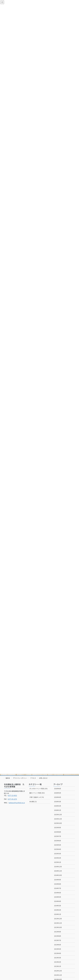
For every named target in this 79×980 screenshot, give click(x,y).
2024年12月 (58, 867)
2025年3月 (58, 854)
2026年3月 (58, 802)
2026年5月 (58, 793)
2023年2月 (58, 962)
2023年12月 (58, 919)
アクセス (33, 778)
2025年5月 (58, 845)
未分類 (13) (33, 802)
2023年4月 (58, 953)
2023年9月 (58, 932)
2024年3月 (58, 906)
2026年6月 (58, 789)
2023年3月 (58, 958)
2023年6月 (58, 945)
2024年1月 (58, 914)
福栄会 (8, 778)
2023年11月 (58, 923)
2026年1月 (58, 810)
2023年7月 (58, 940)
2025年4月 (58, 849)
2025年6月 (58, 841)
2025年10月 (58, 823)
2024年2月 (58, 910)
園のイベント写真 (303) (37, 793)
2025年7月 (58, 836)
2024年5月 (58, 897)
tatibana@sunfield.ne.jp (17, 803)
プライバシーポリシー (20, 778)
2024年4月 (58, 901)
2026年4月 (58, 797)
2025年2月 (58, 858)
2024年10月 (58, 875)
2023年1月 (58, 966)
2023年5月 (58, 949)
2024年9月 (58, 880)
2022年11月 (58, 975)
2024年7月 (58, 888)
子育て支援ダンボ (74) (37, 797)
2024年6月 (58, 893)
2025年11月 (58, 819)
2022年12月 (58, 971)
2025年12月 (58, 815)
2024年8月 (58, 884)
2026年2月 (58, 806)
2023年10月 (58, 927)
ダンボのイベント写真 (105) (38, 789)
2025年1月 (58, 862)
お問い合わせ (43, 778)
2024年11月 (58, 871)
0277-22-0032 (12, 795)
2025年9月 (58, 828)
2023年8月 (58, 936)
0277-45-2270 (12, 799)
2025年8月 (58, 832)
